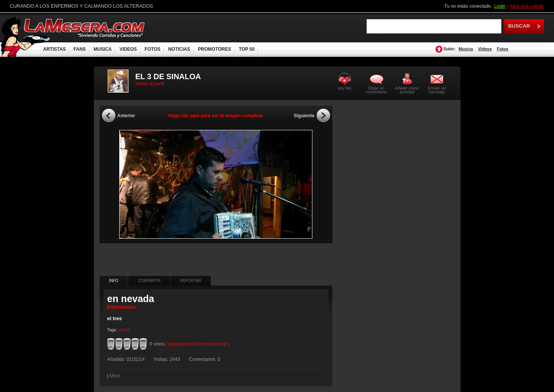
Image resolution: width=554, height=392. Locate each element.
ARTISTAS (54, 49)
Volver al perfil (150, 84)
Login (500, 6)
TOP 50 (247, 49)
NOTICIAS (179, 49)
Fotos (502, 49)
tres (126, 330)
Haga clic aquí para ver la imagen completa (216, 116)
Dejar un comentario (376, 90)
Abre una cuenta (527, 6)
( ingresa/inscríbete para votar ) (198, 344)
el (120, 330)
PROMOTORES (214, 49)
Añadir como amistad (407, 90)
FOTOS (153, 49)
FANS (80, 49)
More (115, 376)
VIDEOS (128, 49)
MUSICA (103, 49)
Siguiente (304, 116)
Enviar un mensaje (437, 90)
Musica (466, 49)
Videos (485, 49)
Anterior (126, 116)
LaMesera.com (85, 28)
